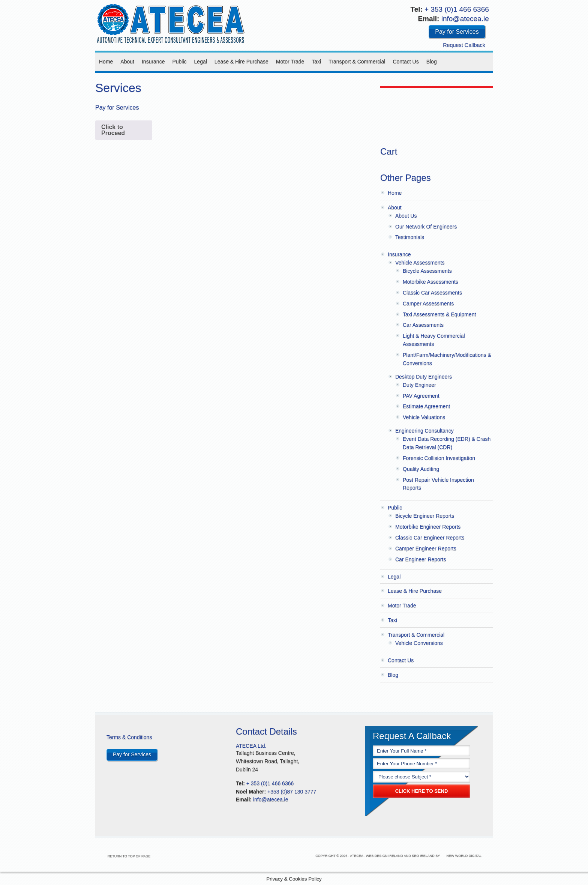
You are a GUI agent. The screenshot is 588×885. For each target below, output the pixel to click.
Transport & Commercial (357, 62)
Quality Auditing (421, 469)
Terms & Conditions (129, 737)
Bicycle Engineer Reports (425, 516)
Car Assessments (423, 325)
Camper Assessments (428, 304)
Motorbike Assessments (430, 282)
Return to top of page (143, 856)
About (127, 62)
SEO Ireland (423, 856)
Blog (432, 62)
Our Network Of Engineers (426, 227)
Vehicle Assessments (420, 263)
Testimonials (410, 237)
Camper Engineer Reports (426, 548)
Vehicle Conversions (419, 643)
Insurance (153, 62)
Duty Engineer (419, 385)
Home (106, 62)
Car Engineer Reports (421, 559)
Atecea (170, 23)
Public (179, 62)
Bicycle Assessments (427, 271)
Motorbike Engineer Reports (428, 527)
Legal (201, 62)
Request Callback (464, 45)
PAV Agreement (421, 396)
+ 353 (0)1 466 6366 (457, 9)
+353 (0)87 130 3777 (292, 792)
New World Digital (464, 856)
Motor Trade (290, 62)
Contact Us (406, 62)
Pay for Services (457, 32)
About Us (406, 216)
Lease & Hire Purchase (241, 62)
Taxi (316, 62)
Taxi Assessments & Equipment (439, 314)
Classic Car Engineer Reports (430, 538)
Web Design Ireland (385, 856)
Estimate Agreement (426, 406)
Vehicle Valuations (424, 417)
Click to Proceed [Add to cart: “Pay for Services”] (113, 130)
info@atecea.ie (465, 19)
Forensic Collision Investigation (439, 458)
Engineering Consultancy (424, 431)
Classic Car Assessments (432, 293)
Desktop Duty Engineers (424, 377)
